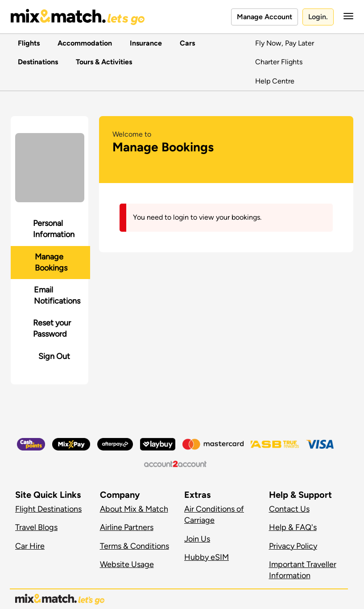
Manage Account (265, 17)
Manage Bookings (51, 262)
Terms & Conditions (134, 546)
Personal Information (54, 229)
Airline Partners (127, 527)
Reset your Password (52, 328)
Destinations (36, 62)
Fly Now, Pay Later (285, 43)
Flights (27, 43)
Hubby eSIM (207, 557)
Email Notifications (57, 295)
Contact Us (289, 509)
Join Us (197, 539)
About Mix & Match (134, 509)
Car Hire (30, 546)
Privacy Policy (293, 546)
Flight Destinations (48, 509)
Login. (318, 17)
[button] (346, 16)
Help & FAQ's (293, 527)
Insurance (144, 43)
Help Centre (275, 81)
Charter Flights (279, 62)
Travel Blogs (36, 527)
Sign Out (54, 356)
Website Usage (127, 564)
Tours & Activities (102, 62)
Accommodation (83, 43)
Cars (186, 43)
